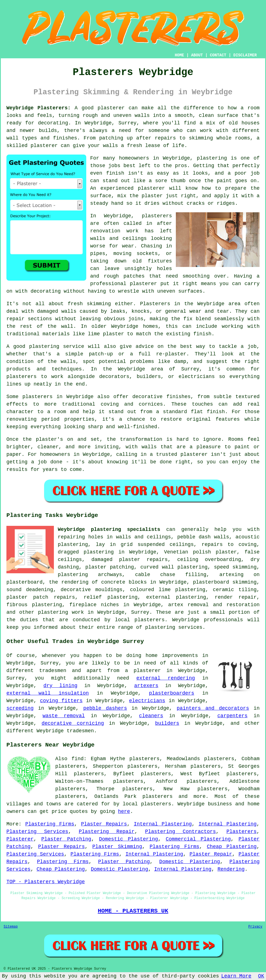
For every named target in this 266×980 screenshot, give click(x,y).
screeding (20, 708)
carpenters (233, 716)
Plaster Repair (211, 854)
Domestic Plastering (129, 839)
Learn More (236, 976)
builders (167, 723)
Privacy (255, 927)
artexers (146, 686)
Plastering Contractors (181, 832)
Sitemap (11, 927)
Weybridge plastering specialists (109, 529)
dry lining (61, 686)
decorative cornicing (73, 723)
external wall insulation (48, 693)
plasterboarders (172, 693)
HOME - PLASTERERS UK (133, 911)
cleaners (151, 716)
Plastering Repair (107, 832)
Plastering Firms (50, 824)
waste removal (64, 716)
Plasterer (20, 839)
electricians (147, 701)
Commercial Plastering (198, 839)
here (124, 812)
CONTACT (218, 55)
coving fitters (61, 701)
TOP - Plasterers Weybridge (46, 882)
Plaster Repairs (104, 824)
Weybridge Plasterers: (39, 108)
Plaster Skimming (117, 847)
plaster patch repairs (41, 597)
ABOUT (197, 55)
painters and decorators (213, 708)
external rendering (166, 678)
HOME (179, 55)
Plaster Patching (66, 839)
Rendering (231, 869)
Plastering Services (37, 832)
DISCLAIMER (245, 55)
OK (261, 976)
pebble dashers (105, 708)
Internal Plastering (163, 824)
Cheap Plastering (232, 847)
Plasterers (241, 832)
